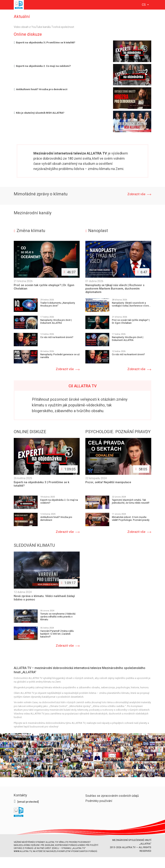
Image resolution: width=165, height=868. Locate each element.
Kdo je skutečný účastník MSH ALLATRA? (39, 113)
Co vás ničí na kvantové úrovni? (57, 337)
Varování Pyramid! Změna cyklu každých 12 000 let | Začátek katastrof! (57, 633)
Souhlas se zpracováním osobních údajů (112, 795)
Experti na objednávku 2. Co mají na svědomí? (42, 66)
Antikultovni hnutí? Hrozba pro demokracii (41, 89)
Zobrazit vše (136, 194)
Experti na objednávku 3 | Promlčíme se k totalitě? (44, 42)
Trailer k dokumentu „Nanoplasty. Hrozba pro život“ (58, 304)
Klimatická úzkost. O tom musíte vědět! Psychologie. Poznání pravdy (131, 518)
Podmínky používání (99, 800)
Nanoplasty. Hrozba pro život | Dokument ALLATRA (56, 322)
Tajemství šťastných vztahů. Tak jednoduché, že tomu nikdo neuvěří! (131, 501)
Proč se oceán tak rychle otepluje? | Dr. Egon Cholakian (131, 322)
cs (144, 5)
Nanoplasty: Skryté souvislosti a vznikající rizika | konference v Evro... (131, 304)
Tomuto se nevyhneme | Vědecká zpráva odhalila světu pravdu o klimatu (58, 616)
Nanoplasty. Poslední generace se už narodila (60, 356)
